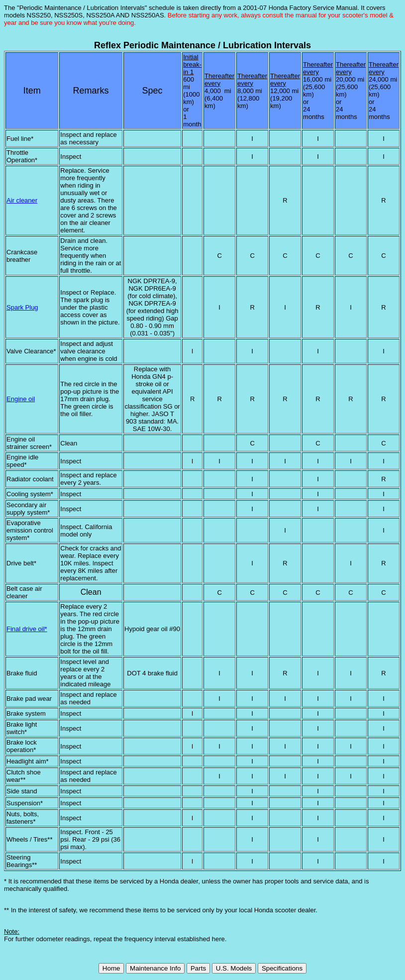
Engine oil (21, 399)
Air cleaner (22, 200)
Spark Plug (22, 307)
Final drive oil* (27, 629)
